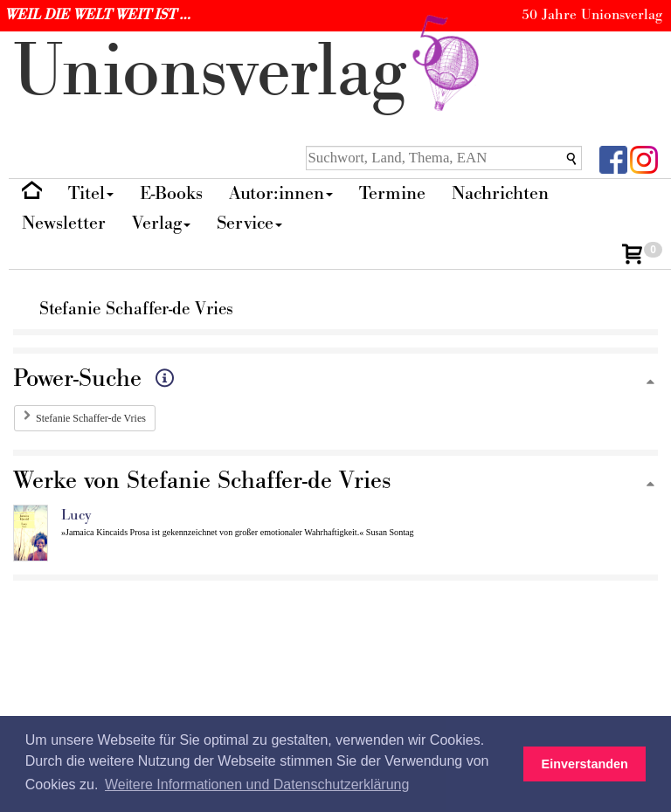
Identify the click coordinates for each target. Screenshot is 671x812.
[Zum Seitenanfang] (650, 383)
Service (249, 223)
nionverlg (250, 72)
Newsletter (64, 223)
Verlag (161, 223)
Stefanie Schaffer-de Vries (91, 418)
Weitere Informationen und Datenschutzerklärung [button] (257, 784)
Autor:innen (281, 193)
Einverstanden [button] (585, 764)
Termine (392, 193)
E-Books (171, 193)
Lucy (76, 515)
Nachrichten (500, 193)
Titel (91, 193)
